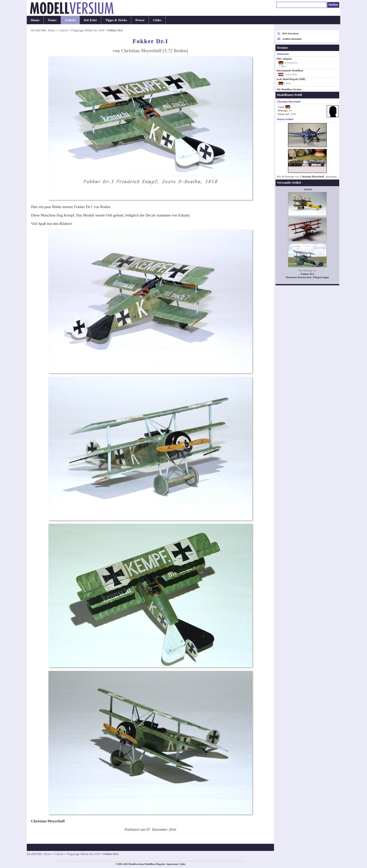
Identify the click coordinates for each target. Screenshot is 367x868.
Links (183, 864)
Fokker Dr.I (307, 274)
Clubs (157, 20)
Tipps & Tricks (116, 20)
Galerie (70, 20)
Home (35, 20)
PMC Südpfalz (284, 59)
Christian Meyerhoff (312, 177)
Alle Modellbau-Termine (289, 90)
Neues (52, 20)
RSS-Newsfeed (290, 34)
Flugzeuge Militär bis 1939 (88, 30)
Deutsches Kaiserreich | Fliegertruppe (307, 277)
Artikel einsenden (292, 39)
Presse (140, 20)
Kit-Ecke (90, 20)
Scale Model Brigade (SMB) (291, 79)
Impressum (172, 864)
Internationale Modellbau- (290, 71)
